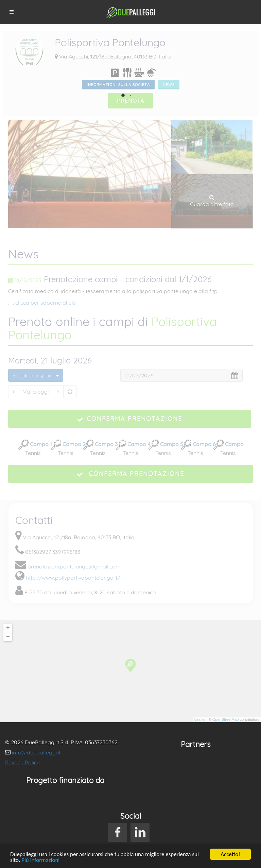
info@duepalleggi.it (37, 752)
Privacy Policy (22, 762)
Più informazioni (40, 860)
